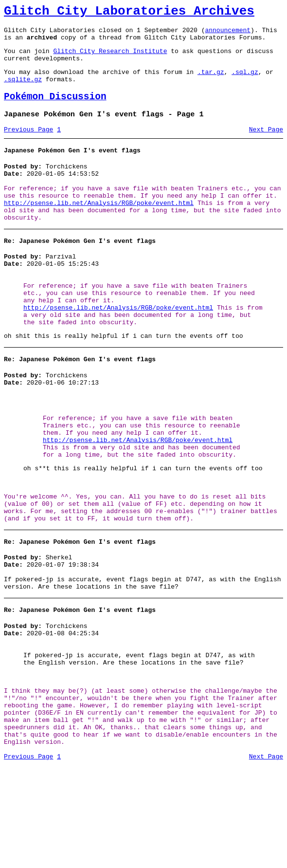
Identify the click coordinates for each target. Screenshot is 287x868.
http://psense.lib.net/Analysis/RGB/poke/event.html (99, 228)
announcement (228, 34)
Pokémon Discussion (55, 110)
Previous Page (28, 146)
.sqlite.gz (23, 91)
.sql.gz (245, 82)
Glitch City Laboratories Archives (129, 13)
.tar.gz (211, 82)
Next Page (266, 146)
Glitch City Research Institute (110, 58)
